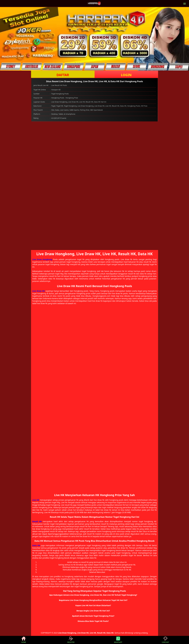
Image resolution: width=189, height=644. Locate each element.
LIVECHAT (165, 640)
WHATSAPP (118, 640)
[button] (95, 595)
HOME (24, 640)
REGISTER (71, 640)
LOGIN (126, 75)
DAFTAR (63, 75)
